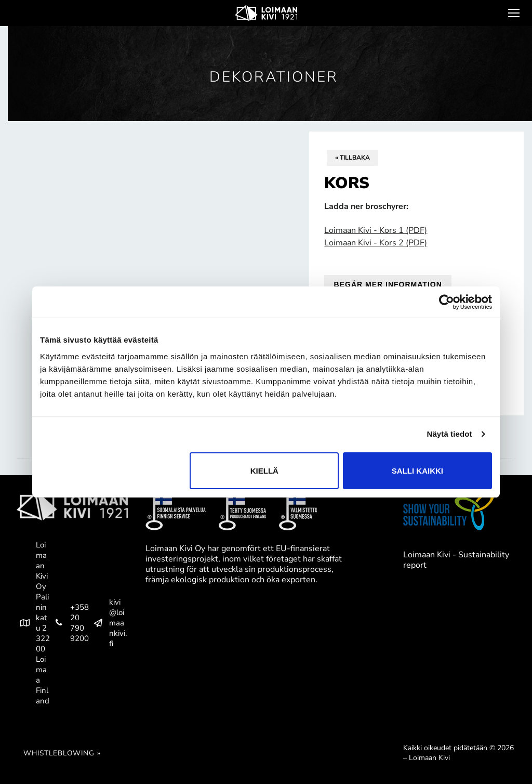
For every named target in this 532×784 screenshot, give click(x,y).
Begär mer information (388, 284)
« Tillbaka (353, 158)
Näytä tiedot (450, 434)
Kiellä (264, 471)
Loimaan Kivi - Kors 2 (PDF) (376, 243)
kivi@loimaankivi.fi (108, 623)
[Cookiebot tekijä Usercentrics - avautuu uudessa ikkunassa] (447, 302)
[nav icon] (513, 13)
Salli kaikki (417, 471)
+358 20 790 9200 (70, 623)
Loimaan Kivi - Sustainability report (456, 560)
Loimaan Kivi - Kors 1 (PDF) (376, 230)
